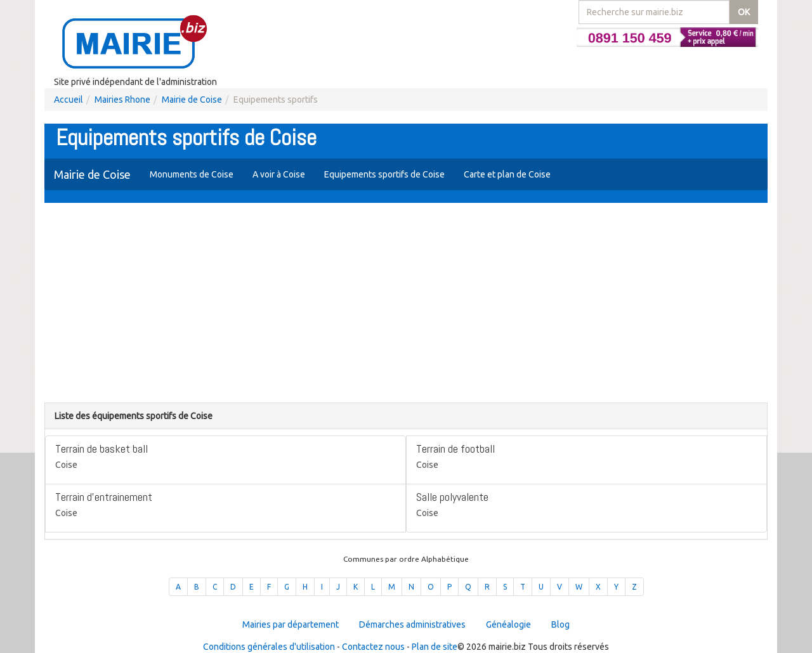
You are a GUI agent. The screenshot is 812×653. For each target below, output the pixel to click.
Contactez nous (373, 647)
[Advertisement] (406, 304)
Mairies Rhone (122, 100)
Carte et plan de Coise (507, 174)
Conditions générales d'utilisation (269, 647)
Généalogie (508, 624)
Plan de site (435, 647)
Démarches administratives (412, 624)
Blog (560, 624)
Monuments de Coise (192, 174)
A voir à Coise (279, 174)
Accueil (69, 100)
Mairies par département (291, 624)
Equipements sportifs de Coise (384, 174)
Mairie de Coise (192, 100)
